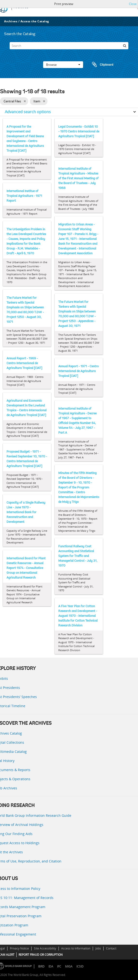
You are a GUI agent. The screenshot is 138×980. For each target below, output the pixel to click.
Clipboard (100, 65)
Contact (111, 948)
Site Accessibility (45, 948)
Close (133, 4)
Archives (11, 21)
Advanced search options (28, 112)
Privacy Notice (19, 948)
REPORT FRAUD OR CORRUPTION (41, 955)
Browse (63, 65)
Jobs (98, 948)
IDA (51, 966)
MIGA (69, 966)
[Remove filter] (25, 101)
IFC (59, 966)
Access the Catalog (35, 21)
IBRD (41, 966)
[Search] (69, 46)
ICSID (80, 966)
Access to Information (76, 948)
